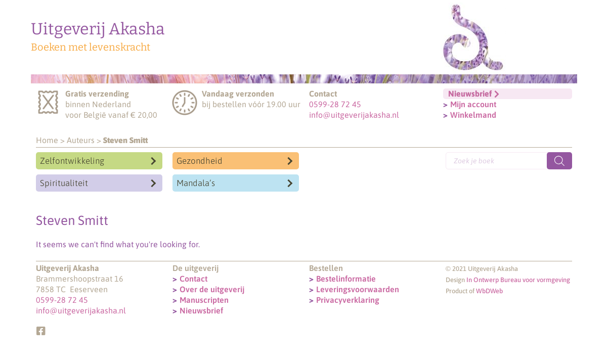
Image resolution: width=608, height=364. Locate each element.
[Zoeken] (559, 161)
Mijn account (473, 104)
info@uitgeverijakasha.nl (354, 115)
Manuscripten (204, 300)
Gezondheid (200, 161)
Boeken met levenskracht (91, 47)
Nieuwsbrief (201, 310)
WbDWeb (489, 291)
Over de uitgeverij (212, 289)
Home (47, 140)
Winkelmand (473, 115)
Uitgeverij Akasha (98, 29)
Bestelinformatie (346, 279)
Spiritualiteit (64, 183)
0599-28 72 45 (335, 104)
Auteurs (81, 140)
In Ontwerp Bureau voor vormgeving (518, 280)
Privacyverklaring (348, 300)
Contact (193, 279)
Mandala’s (196, 183)
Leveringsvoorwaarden (358, 289)
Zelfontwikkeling (72, 161)
